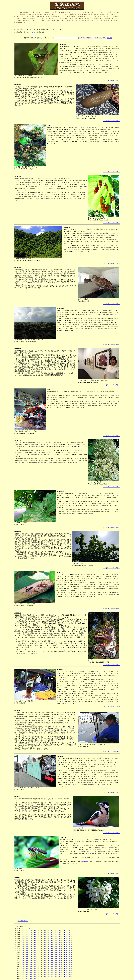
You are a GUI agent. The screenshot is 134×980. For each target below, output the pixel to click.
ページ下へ (116, 80)
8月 (52, 930)
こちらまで (33, 32)
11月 (23, 928)
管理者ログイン (23, 921)
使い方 (109, 38)
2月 (27, 930)
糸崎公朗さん (85, 861)
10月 (61, 930)
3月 (31, 930)
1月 (23, 930)
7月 (48, 930)
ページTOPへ (108, 80)
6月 (44, 930)
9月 (56, 930)
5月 (40, 930)
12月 (28, 928)
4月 (35, 930)
